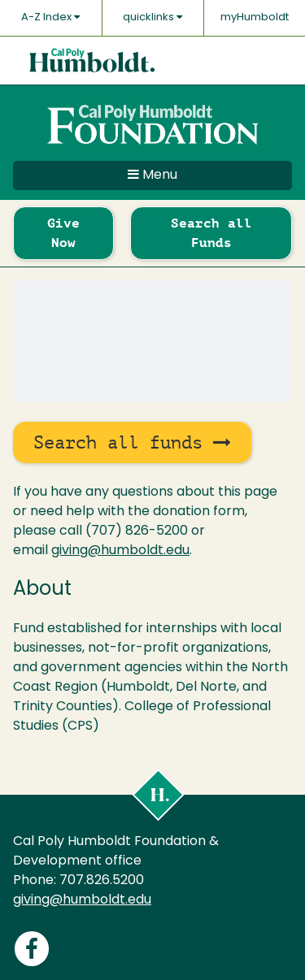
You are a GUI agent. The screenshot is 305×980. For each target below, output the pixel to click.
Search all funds (132, 442)
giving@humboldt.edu (120, 551)
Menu (152, 175)
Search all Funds (211, 233)
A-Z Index (50, 17)
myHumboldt (255, 17)
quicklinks (152, 17)
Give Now (63, 233)
